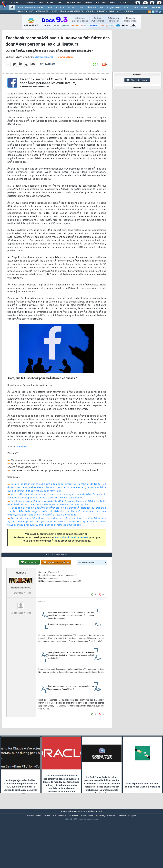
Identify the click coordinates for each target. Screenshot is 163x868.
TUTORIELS (21, 11)
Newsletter (74, 3)
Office (135, 8)
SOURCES (90, 11)
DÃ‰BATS (102, 11)
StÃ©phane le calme (43, 65)
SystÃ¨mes (157, 8)
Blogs (50, 3)
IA (56, 8)
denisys (21, 596)
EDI (102, 8)
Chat (60, 3)
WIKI (112, 11)
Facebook (23, 455)
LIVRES (54, 11)
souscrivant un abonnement (72, 546)
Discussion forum (137, 80)
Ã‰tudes (101, 3)
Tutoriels (29, 3)
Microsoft (72, 8)
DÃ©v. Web (92, 8)
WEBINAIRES (42, 11)
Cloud (49, 8)
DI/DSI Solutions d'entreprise (30, 8)
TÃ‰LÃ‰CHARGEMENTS (71, 11)
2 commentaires (66, 65)
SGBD (127, 8)
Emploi (88, 3)
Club (123, 3)
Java (81, 8)
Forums (15, 3)
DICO (119, 11)
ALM (62, 8)
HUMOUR (128, 11)
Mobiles (145, 8)
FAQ (41, 3)
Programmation (114, 8)
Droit (113, 3)
